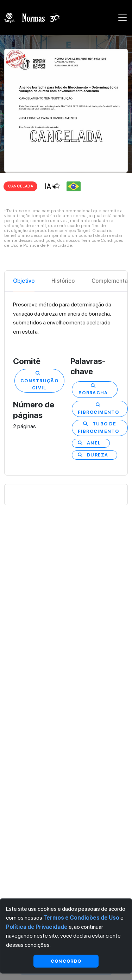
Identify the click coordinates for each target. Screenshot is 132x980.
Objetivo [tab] (24, 281)
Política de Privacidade (37, 927)
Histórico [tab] (63, 281)
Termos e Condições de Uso (81, 918)
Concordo (66, 961)
